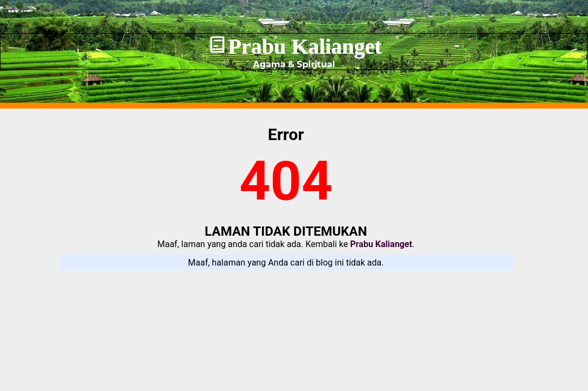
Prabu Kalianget (305, 46)
